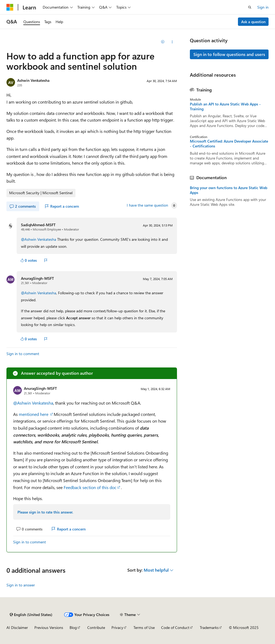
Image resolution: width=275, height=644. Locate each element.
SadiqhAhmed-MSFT (38, 225)
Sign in (263, 7)
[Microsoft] (10, 7)
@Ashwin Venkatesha (39, 239)
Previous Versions (49, 627)
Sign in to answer (21, 585)
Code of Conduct (175, 627)
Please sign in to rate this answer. (45, 512)
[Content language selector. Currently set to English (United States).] (31, 615)
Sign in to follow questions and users (229, 54)
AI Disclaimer (17, 627)
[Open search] (250, 7)
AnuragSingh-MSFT (37, 278)
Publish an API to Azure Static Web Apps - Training (225, 107)
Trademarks (209, 627)
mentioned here (34, 414)
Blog (73, 627)
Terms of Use (144, 627)
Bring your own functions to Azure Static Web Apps (229, 190)
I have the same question (147, 205)
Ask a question (253, 22)
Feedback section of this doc (90, 487)
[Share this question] (172, 42)
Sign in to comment (23, 354)
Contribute (96, 627)
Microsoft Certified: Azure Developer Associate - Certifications (229, 144)
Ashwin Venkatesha (33, 80)
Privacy (117, 627)
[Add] (163, 42)
